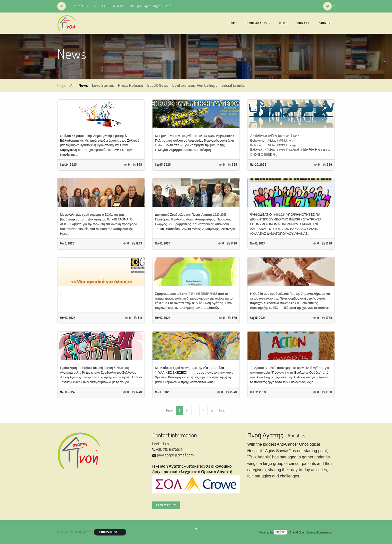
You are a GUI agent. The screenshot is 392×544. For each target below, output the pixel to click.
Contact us (80, 6)
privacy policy (166, 505)
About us (296, 435)
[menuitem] (233, 23)
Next (222, 410)
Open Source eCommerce (315, 532)
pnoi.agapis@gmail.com (154, 6)
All (72, 85)
